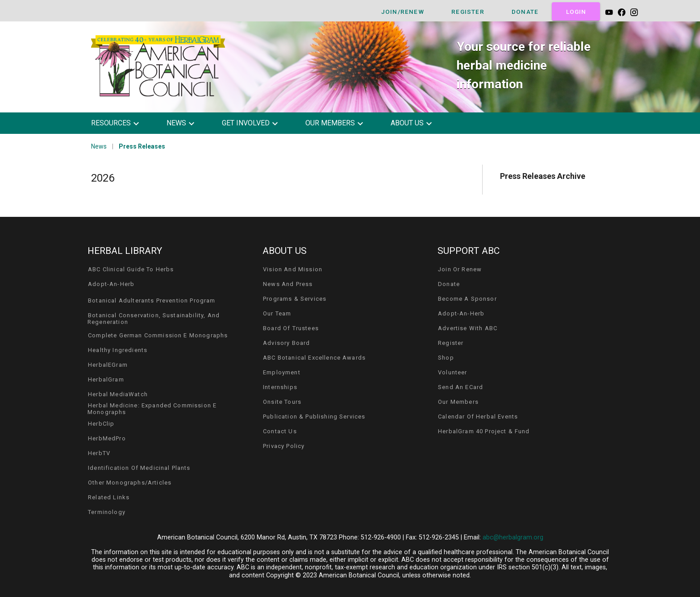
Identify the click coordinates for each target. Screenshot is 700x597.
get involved (246, 123)
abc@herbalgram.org (513, 537)
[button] (122, 123)
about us (407, 123)
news (176, 123)
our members (330, 123)
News (99, 146)
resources (111, 123)
